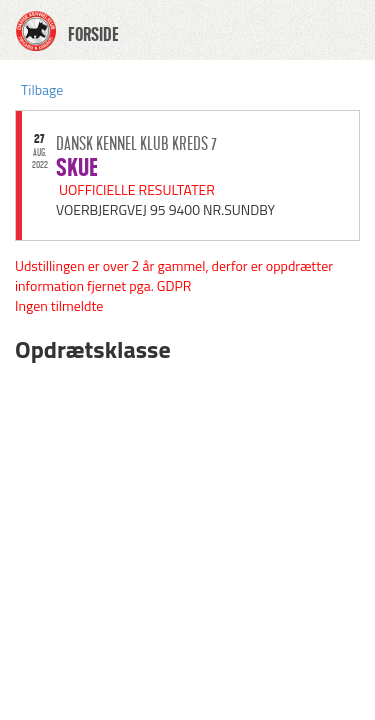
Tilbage (42, 89)
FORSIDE (93, 35)
